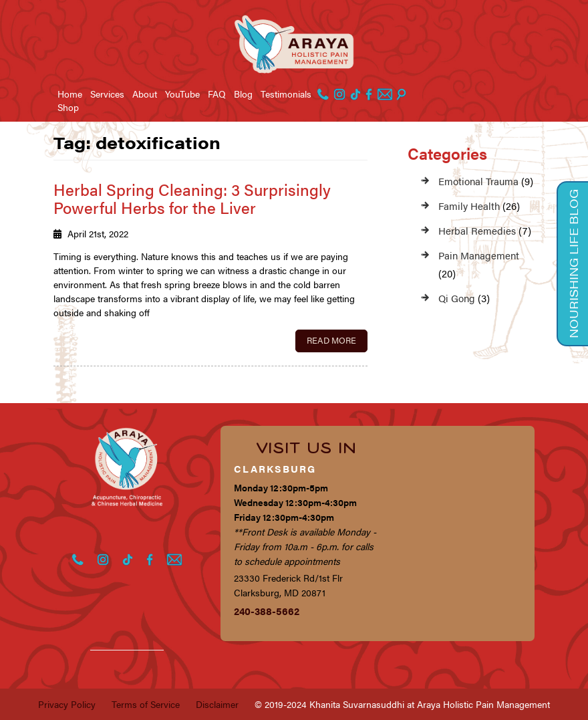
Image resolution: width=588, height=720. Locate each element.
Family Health (469, 206)
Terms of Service (146, 704)
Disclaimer (217, 704)
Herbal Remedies (477, 230)
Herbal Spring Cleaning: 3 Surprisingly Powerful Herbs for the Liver (192, 198)
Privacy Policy (67, 704)
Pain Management (479, 255)
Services (107, 94)
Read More (331, 340)
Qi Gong (457, 298)
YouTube (182, 94)
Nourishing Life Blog (573, 264)
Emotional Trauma (478, 181)
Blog (243, 94)
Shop (68, 107)
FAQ (217, 94)
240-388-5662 (267, 611)
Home (70, 94)
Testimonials (286, 94)
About (145, 94)
